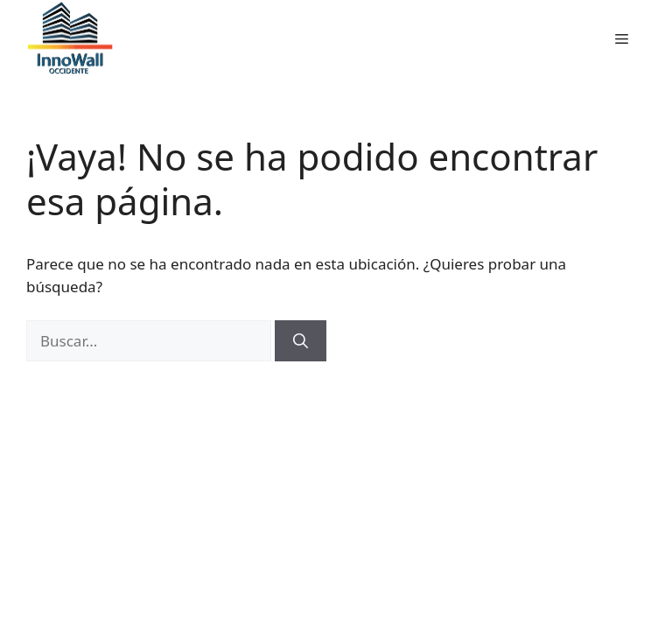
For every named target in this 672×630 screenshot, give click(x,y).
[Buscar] (301, 341)
